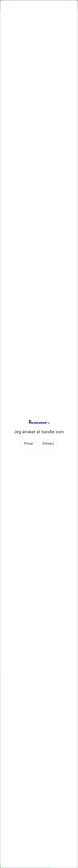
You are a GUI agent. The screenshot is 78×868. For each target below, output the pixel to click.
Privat (28, 444)
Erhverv (48, 444)
